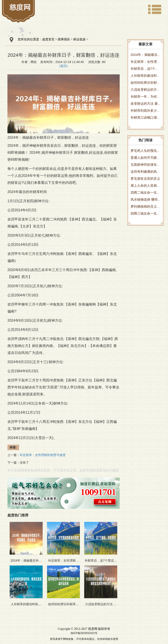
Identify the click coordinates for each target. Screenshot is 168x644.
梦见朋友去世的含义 (145, 179)
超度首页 (48, 39)
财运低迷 (79, 39)
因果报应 (64, 39)
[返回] (64, 66)
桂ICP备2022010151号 (84, 633)
